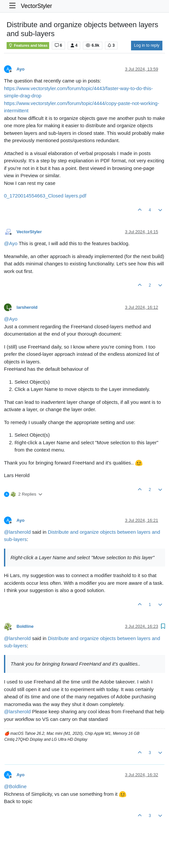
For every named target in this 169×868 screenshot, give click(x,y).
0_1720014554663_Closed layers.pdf (45, 196)
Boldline (25, 626)
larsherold (27, 307)
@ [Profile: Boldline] (15, 786)
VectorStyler (36, 6)
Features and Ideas (28, 45)
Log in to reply (147, 45)
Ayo (20, 69)
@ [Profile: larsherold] (17, 532)
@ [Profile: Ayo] (11, 243)
